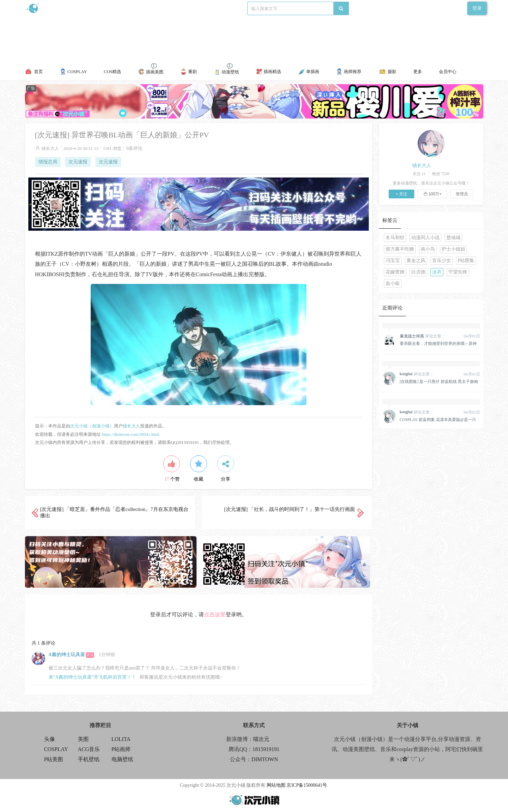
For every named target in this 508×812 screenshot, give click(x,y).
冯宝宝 (393, 261)
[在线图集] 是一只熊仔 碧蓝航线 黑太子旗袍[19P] (439, 382)
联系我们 (141, 8)
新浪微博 (95, 8)
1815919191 (266, 749)
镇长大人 (50, 148)
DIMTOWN (265, 759)
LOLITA (121, 739)
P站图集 (466, 261)
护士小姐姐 (453, 249)
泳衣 (437, 272)
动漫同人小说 (425, 238)
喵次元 (261, 739)
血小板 (393, 283)
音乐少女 (442, 261)
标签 (160, 8)
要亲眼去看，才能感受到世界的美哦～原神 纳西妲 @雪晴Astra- (438, 344)
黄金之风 (416, 261)
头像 (50, 739)
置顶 (90, 655)
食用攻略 (118, 8)
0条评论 (134, 148)
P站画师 (121, 749)
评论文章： (423, 336)
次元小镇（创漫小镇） (92, 426)
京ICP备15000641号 (307, 785)
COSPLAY (56, 749)
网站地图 (276, 785)
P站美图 (54, 759)
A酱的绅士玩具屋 (67, 655)
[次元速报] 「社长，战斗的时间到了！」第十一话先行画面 (290, 509)
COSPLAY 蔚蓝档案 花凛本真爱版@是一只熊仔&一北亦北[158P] (438, 420)
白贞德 (418, 272)
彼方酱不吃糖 (400, 249)
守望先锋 (458, 272)
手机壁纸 (89, 759)
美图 (83, 739)
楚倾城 (453, 238)
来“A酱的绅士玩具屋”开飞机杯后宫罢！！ (93, 677)
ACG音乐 (89, 749)
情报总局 (48, 162)
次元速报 (78, 162)
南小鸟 (428, 249)
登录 (477, 8)
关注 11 (419, 174)
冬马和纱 (395, 238)
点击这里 (215, 614)
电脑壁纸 (122, 759)
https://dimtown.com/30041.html (131, 434)
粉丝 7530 (441, 174)
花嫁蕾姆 (395, 272)
